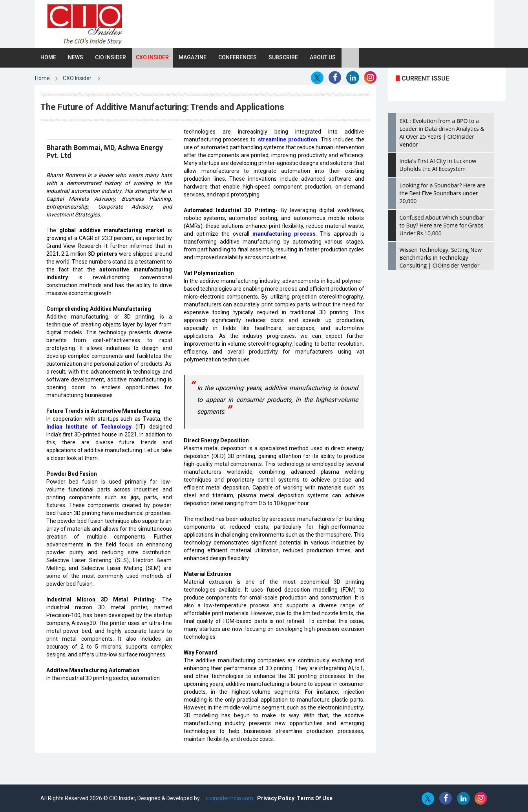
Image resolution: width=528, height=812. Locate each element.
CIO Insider (111, 57)
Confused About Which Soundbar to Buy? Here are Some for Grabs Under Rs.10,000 (442, 225)
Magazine (193, 57)
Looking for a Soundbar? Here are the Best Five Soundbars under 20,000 (443, 193)
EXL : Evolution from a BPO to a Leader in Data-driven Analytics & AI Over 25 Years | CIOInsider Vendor (442, 133)
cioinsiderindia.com (229, 798)
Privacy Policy (276, 798)
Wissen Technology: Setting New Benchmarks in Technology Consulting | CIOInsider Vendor (441, 258)
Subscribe (283, 57)
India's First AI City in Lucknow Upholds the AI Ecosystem (438, 165)
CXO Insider (152, 57)
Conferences (238, 57)
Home (48, 57)
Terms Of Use (315, 798)
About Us (323, 57)
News (76, 57)
